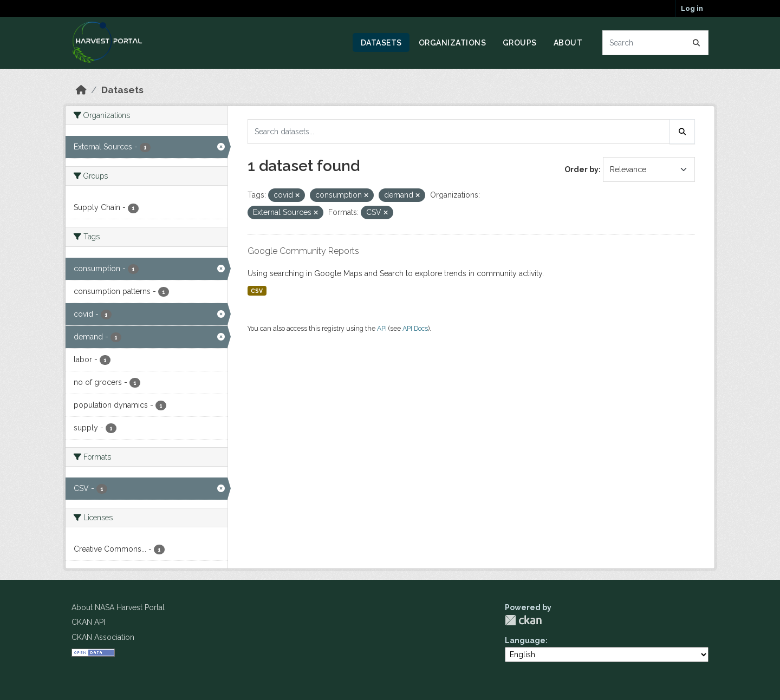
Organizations (453, 43)
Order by (581, 169)
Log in (692, 8)
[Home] (81, 90)
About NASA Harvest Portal (118, 607)
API (382, 328)
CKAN (523, 620)
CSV (257, 291)
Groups (520, 43)
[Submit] (697, 43)
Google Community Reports (303, 251)
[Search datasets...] (656, 43)
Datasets (381, 43)
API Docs (415, 328)
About (568, 43)
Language (525, 640)
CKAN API (88, 622)
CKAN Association (103, 637)
